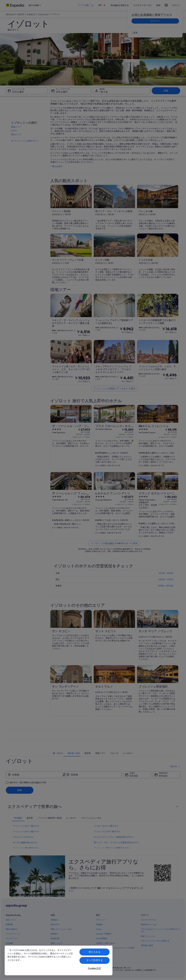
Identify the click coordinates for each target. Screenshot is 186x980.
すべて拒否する (95, 960)
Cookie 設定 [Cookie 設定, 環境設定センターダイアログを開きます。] (94, 968)
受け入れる (95, 952)
